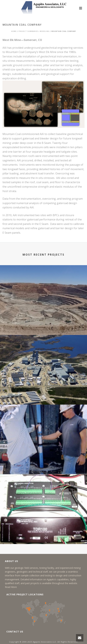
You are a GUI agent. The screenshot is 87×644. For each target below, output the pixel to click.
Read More (11, 587)
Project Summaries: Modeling (34, 31)
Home (14, 31)
